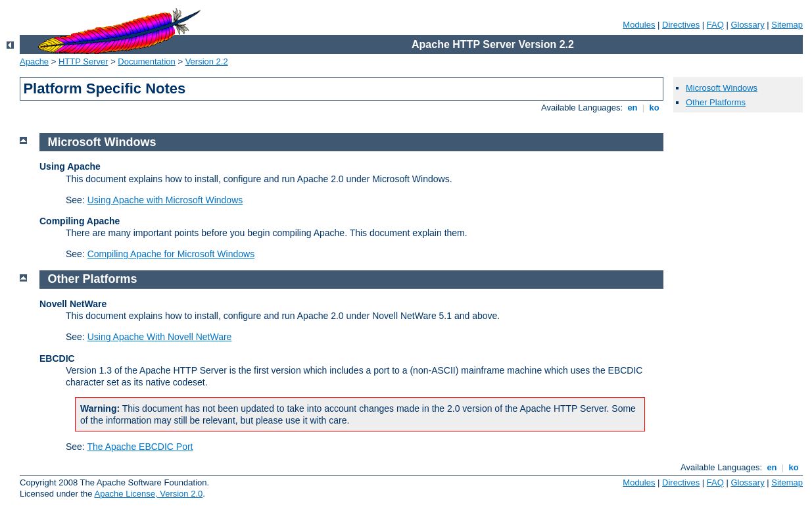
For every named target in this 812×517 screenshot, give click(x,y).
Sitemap (787, 25)
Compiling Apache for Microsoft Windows (171, 254)
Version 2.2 (207, 62)
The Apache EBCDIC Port (140, 447)
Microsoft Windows (722, 88)
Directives (681, 25)
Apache (34, 62)
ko (654, 108)
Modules (639, 25)
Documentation (146, 62)
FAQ (715, 25)
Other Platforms (716, 102)
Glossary (747, 25)
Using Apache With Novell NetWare (160, 337)
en (633, 108)
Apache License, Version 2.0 (148, 494)
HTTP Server (84, 62)
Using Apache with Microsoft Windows (165, 200)
